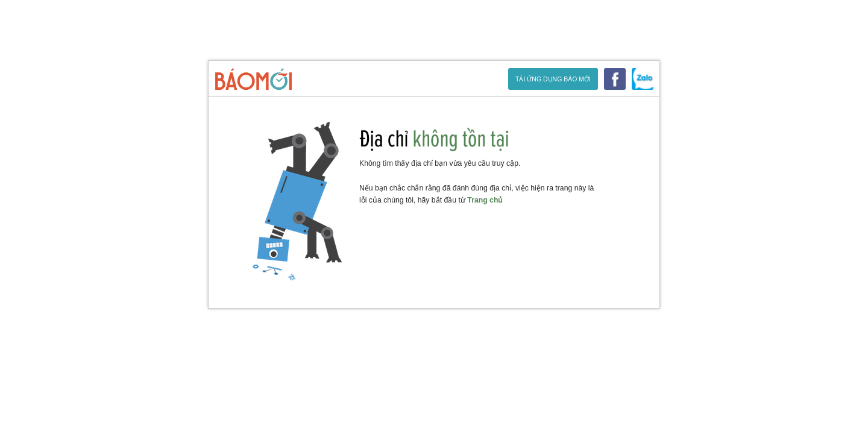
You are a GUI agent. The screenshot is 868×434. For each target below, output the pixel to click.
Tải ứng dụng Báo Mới (553, 79)
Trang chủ (485, 200)
